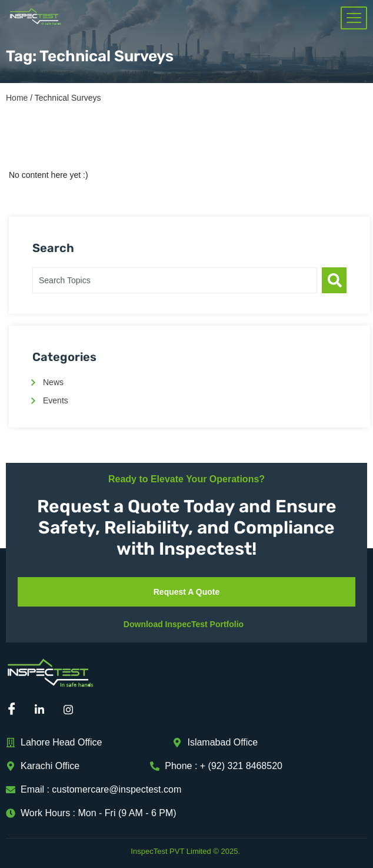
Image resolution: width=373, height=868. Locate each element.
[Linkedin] (44, 710)
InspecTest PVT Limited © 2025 (184, 851)
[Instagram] (72, 710)
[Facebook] (15, 710)
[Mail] (101, 710)
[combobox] (175, 280)
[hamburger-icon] (354, 18)
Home (17, 98)
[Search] (334, 280)
